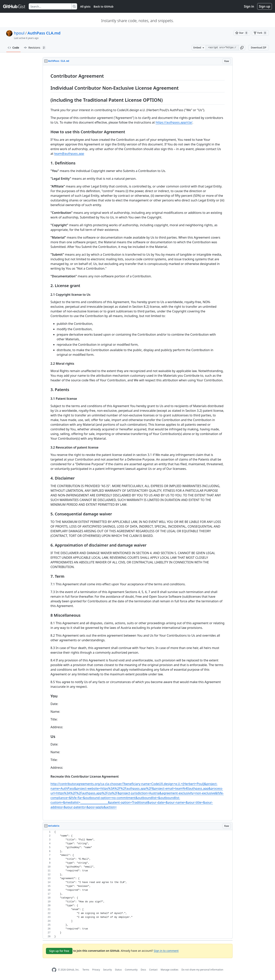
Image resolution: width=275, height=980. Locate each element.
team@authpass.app (69, 154)
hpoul (19, 33)
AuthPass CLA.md (44, 33)
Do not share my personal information (202, 970)
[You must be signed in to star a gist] (242, 33)
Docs (143, 970)
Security (107, 970)
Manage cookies (169, 970)
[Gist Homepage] (14, 6)
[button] (242, 48)
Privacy (96, 970)
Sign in (249, 6)
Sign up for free (59, 951)
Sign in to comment (166, 950)
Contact (153, 970)
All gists (85, 6)
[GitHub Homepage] (54, 970)
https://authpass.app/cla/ (174, 122)
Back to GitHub (103, 6)
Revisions (35, 48)
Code (13, 48)
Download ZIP (259, 48)
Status (118, 970)
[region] (138, 443)
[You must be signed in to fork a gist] (260, 33)
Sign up (265, 6)
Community (131, 970)
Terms (86, 970)
